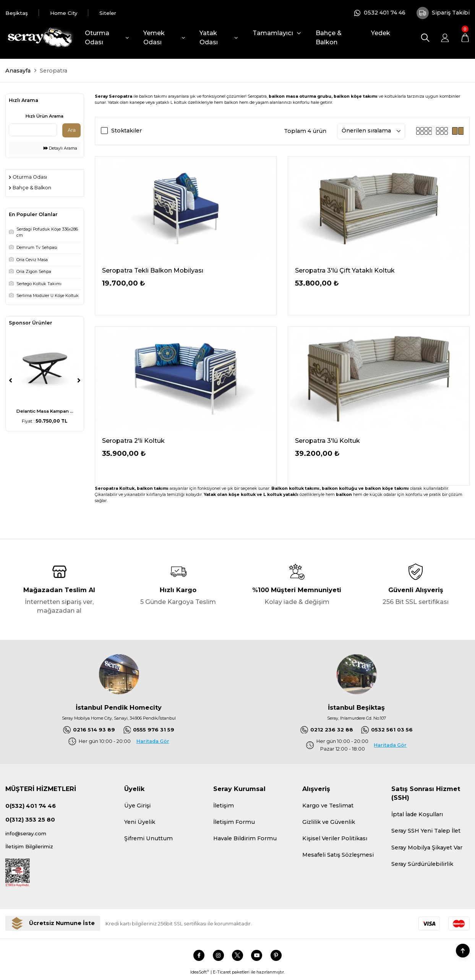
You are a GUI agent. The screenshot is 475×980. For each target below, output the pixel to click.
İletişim (224, 806)
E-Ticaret (222, 975)
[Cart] (465, 38)
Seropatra (53, 71)
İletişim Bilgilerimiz (32, 849)
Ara (72, 130)
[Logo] (39, 38)
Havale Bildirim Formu (245, 839)
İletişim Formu (234, 823)
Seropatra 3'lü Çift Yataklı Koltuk (345, 270)
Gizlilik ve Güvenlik (329, 823)
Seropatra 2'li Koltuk (133, 441)
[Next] (79, 380)
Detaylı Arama (60, 148)
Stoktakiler (126, 131)
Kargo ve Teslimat (328, 806)
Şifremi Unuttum (148, 839)
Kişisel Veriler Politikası (335, 839)
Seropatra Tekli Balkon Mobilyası (153, 270)
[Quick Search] (33, 130)
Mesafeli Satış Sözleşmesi (338, 856)
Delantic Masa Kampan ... (45, 411)
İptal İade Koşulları (417, 815)
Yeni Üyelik (140, 823)
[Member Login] (445, 38)
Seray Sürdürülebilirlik (422, 865)
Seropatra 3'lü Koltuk (327, 441)
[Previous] (11, 380)
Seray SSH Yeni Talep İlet (426, 831)
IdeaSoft (200, 975)
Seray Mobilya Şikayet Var (427, 848)
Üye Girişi (137, 806)
